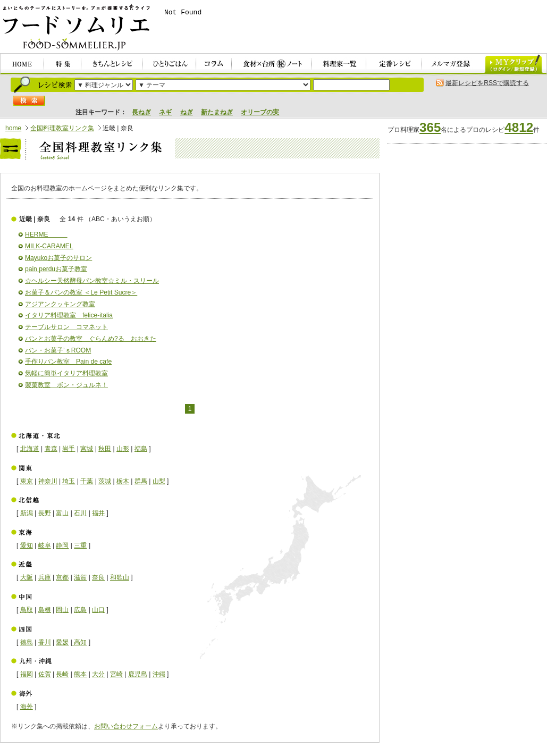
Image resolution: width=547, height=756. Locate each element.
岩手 (69, 449)
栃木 (123, 481)
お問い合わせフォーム (126, 726)
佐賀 (45, 674)
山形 (123, 449)
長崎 (62, 674)
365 (430, 127)
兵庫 (45, 577)
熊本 (80, 674)
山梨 (159, 481)
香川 (45, 642)
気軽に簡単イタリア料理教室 (66, 373)
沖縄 (159, 674)
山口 (98, 610)
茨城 (105, 481)
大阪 (27, 577)
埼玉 (69, 481)
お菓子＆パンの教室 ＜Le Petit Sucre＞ (81, 292)
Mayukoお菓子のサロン (58, 258)
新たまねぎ (217, 112)
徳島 (27, 642)
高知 (79, 642)
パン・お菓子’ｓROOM (58, 350)
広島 (80, 610)
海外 (27, 707)
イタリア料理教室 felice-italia (69, 315)
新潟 (27, 513)
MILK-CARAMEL (49, 246)
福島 (141, 449)
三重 (80, 545)
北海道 (30, 449)
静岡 (62, 545)
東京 (27, 481)
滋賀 (80, 577)
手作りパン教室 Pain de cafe (68, 362)
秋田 (105, 449)
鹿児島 (138, 674)
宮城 (87, 449)
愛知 (27, 545)
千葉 (87, 481)
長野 (45, 513)
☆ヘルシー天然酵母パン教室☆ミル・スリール (92, 281)
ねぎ (187, 112)
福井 (98, 513)
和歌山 (120, 577)
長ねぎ (141, 112)
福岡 (27, 674)
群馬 (141, 481)
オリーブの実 (260, 112)
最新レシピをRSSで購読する (487, 83)
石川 (80, 513)
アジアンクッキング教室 (60, 304)
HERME (46, 234)
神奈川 (48, 481)
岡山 (62, 610)
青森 (51, 449)
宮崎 (116, 674)
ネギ (165, 112)
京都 (62, 577)
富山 (62, 513)
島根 (45, 610)
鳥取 (27, 610)
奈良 (98, 577)
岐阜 (45, 545)
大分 (98, 674)
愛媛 (62, 642)
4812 (519, 127)
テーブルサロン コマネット (66, 327)
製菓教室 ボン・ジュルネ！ (66, 385)
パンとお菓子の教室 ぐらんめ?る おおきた (91, 339)
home (13, 128)
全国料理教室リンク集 (62, 128)
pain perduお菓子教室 (56, 269)
